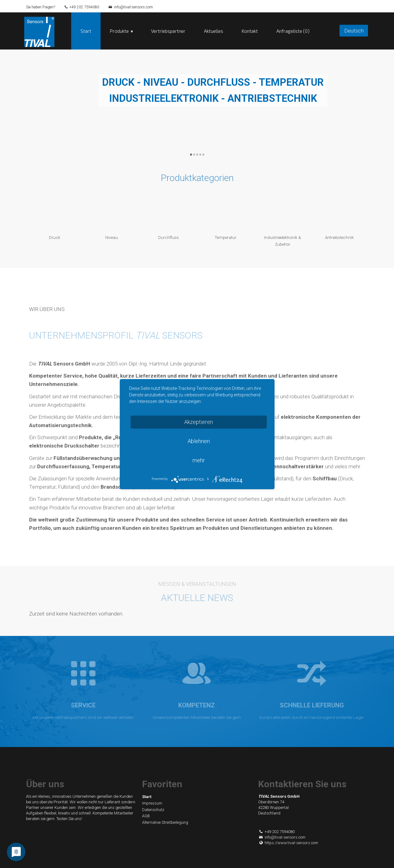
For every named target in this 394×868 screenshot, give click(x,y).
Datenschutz (153, 810)
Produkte (119, 31)
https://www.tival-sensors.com (288, 843)
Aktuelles (214, 31)
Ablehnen (199, 441)
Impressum (152, 803)
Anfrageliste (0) (293, 31)
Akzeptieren (199, 422)
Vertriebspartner (168, 31)
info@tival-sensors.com (133, 7)
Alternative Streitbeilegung (165, 822)
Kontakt (250, 31)
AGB (146, 816)
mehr (199, 460)
